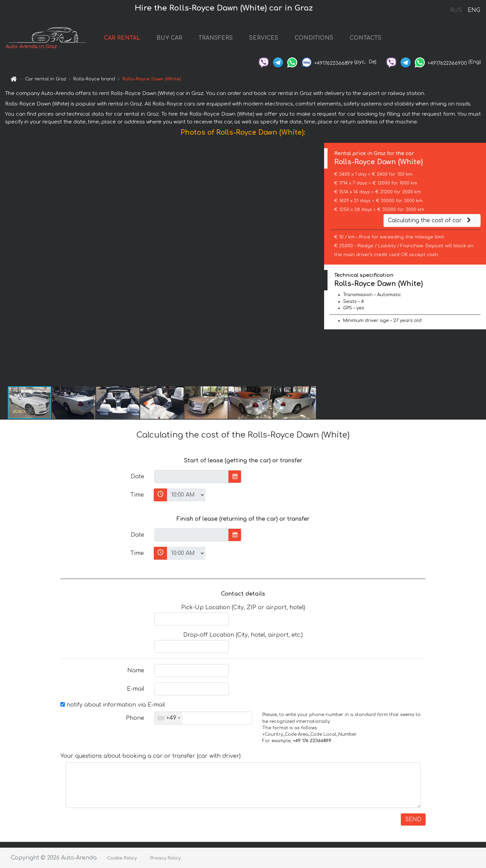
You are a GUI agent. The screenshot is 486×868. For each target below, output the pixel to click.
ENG (474, 10)
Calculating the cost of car (430, 220)
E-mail (136, 689)
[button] (318, 264)
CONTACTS (366, 38)
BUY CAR (169, 38)
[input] (192, 477)
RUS (456, 10)
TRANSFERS (216, 38)
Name (136, 671)
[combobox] (169, 718)
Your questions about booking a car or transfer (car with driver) (151, 756)
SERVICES (264, 38)
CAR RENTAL (122, 38)
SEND (413, 819)
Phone (135, 718)
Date (137, 477)
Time (137, 495)
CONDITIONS (314, 38)
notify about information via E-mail (113, 705)
